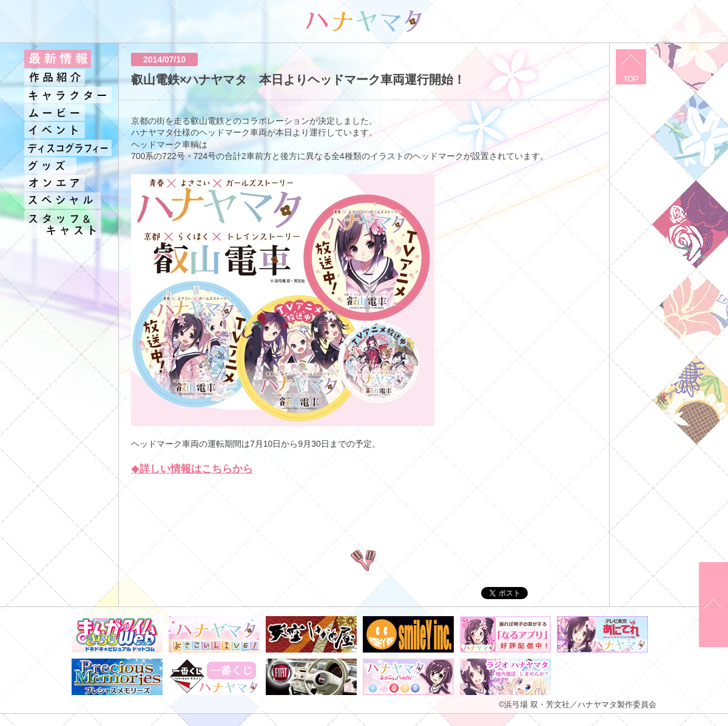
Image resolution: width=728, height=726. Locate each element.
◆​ (135, 469)
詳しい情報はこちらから (196, 469)
